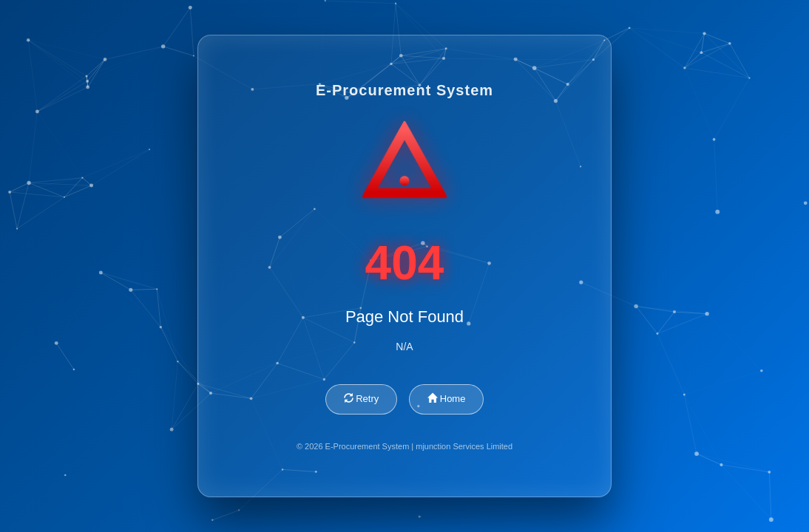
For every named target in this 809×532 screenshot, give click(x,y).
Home (446, 399)
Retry (362, 399)
